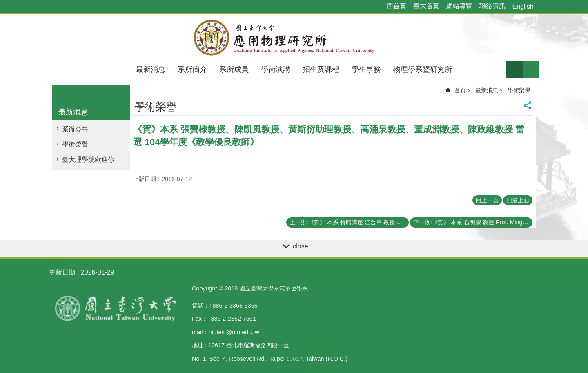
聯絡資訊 (492, 6)
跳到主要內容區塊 (4, 4)
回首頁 (396, 6)
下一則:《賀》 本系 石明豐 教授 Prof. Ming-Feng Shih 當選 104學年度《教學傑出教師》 (473, 222)
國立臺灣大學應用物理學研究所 (294, 38)
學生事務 (366, 69)
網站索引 (531, 69)
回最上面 (518, 200)
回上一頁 (487, 200)
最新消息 (151, 69)
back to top (294, 365)
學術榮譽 (75, 144)
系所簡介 (192, 69)
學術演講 (276, 69)
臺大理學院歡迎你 (88, 160)
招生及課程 (321, 69)
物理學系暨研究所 (423, 69)
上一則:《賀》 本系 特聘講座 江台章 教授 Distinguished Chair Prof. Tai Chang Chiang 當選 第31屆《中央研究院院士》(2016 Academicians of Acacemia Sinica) (349, 222)
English (523, 6)
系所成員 (234, 69)
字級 (514, 69)
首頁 (460, 90)
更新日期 (62, 272)
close (300, 246)
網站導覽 (459, 6)
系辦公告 (75, 129)
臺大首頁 (426, 6)
